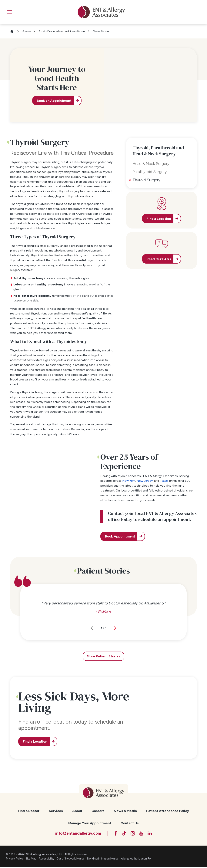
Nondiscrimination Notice (103, 860)
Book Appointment (121, 536)
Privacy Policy (15, 860)
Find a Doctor (29, 811)
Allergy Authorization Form (138, 860)
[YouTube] (142, 834)
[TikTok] (124, 834)
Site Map (31, 860)
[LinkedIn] (151, 834)
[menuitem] (29, 811)
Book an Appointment (53, 101)
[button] (10, 12)
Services (27, 31)
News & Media (125, 811)
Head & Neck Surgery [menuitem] (151, 164)
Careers (98, 811)
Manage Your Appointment (90, 823)
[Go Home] (13, 31)
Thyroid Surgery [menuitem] (146, 180)
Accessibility (46, 860)
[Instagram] (133, 834)
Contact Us (130, 823)
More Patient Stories (103, 656)
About (77, 811)
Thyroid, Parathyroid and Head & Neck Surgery (62, 31)
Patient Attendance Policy (168, 811)
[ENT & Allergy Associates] (101, 12)
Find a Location (36, 741)
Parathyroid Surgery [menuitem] (150, 172)
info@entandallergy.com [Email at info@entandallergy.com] (76, 834)
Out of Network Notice (71, 860)
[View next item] (115, 628)
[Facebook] (114, 834)
